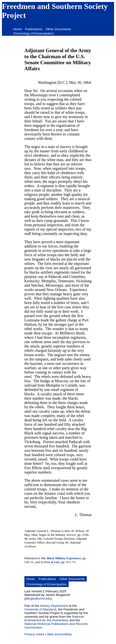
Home (18, 29)
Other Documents (58, 29)
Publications (34, 29)
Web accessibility (59, 634)
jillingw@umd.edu (38, 598)
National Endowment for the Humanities (54, 618)
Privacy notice (34, 634)
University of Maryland (40, 609)
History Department (54, 606)
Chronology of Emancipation (33, 33)
